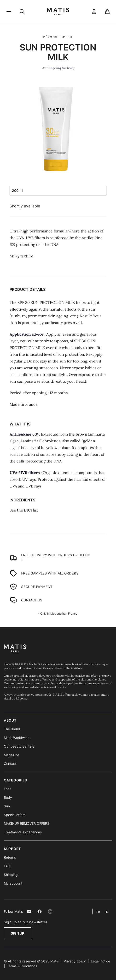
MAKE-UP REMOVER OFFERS (27, 823)
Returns (10, 857)
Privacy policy (75, 961)
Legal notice (100, 961)
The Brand (12, 729)
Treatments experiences (23, 832)
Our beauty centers (19, 746)
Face (8, 789)
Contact (10, 764)
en (106, 912)
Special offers (15, 815)
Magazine (12, 755)
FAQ (7, 866)
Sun (7, 806)
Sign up (17, 933)
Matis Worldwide (17, 738)
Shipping (11, 875)
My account (13, 883)
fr (99, 912)
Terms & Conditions (22, 966)
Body (8, 797)
